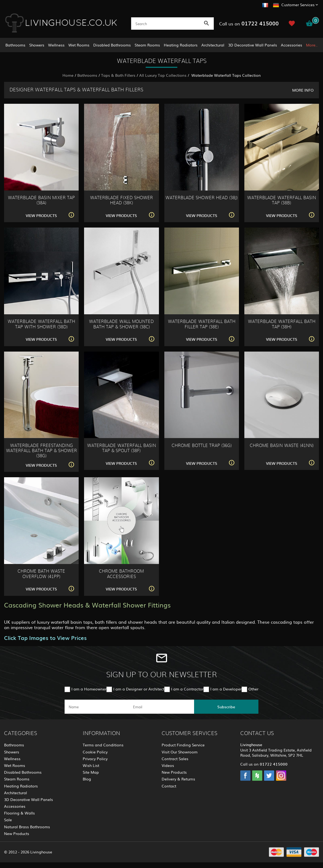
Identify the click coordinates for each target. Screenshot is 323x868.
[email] (161, 707)
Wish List (91, 765)
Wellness (56, 45)
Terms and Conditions (103, 745)
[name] (97, 707)
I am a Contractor (187, 689)
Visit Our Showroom (180, 752)
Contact (169, 786)
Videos (168, 765)
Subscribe (226, 707)
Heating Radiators (181, 45)
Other (253, 689)
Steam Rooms (147, 45)
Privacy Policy (95, 759)
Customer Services (298, 5)
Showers (37, 45)
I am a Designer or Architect (139, 689)
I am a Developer (226, 689)
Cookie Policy (95, 752)
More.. (312, 45)
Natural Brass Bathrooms (27, 827)
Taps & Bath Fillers (118, 75)
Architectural (213, 45)
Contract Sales (175, 759)
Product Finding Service (183, 745)
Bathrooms (15, 45)
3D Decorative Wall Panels (253, 45)
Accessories (292, 45)
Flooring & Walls (19, 813)
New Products (17, 833)
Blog (87, 779)
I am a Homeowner (89, 689)
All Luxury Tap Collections (163, 75)
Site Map (91, 772)
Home (68, 75)
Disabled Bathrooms (112, 45)
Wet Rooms (79, 45)
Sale (8, 820)
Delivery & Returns (178, 779)
